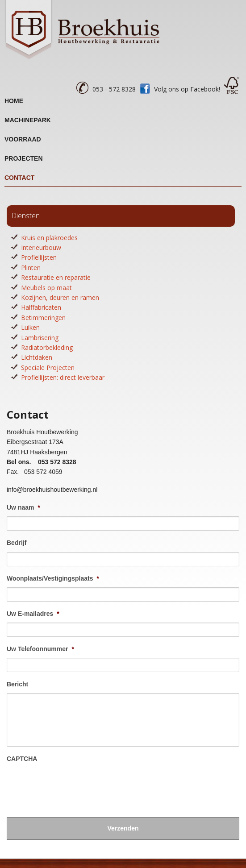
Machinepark (28, 120)
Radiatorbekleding (47, 347)
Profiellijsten (39, 257)
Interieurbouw (41, 247)
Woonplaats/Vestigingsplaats (53, 578)
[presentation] (75, 785)
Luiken (30, 327)
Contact (19, 178)
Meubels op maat (46, 288)
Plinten (31, 268)
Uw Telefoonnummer (40, 649)
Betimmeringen (43, 318)
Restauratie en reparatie (56, 277)
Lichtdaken (37, 357)
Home (14, 101)
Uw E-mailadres (33, 614)
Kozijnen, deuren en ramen (60, 297)
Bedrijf (17, 543)
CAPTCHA (22, 759)
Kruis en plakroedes (49, 238)
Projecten (24, 158)
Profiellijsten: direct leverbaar (63, 377)
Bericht (17, 684)
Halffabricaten (41, 307)
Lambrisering (40, 338)
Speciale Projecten (48, 368)
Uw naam (23, 507)
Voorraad (23, 139)
